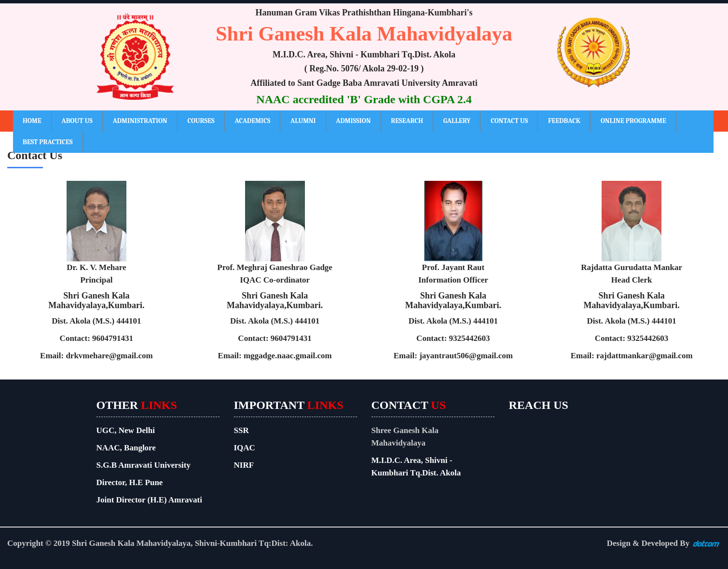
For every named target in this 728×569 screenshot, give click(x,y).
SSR (241, 430)
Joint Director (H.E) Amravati (149, 500)
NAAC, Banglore (126, 448)
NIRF (244, 465)
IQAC (245, 448)
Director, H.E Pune (130, 482)
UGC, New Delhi (126, 430)
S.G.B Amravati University (144, 465)
